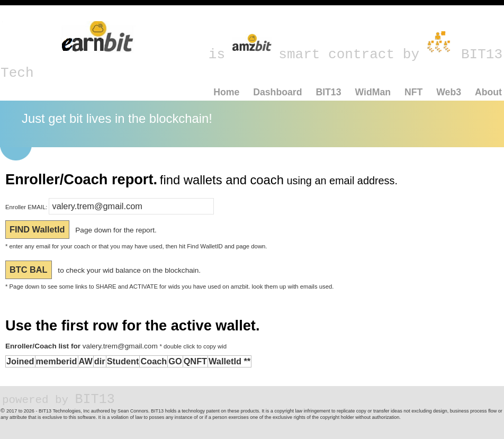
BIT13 (328, 92)
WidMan (373, 92)
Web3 (449, 92)
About (488, 92)
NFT (413, 92)
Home (226, 92)
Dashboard (277, 92)
